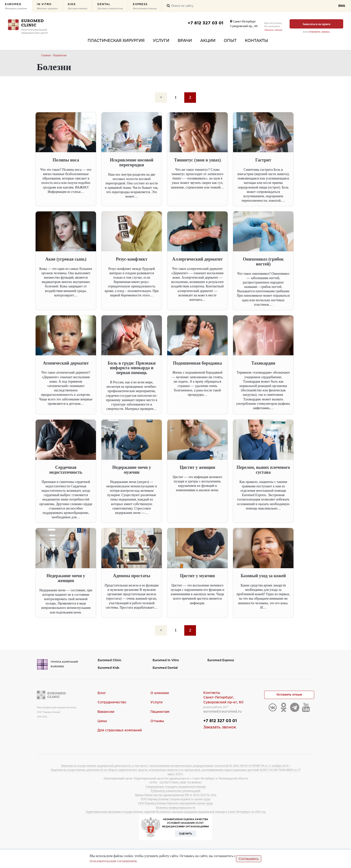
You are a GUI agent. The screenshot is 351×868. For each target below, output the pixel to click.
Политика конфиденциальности (175, 808)
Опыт (230, 41)
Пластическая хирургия (116, 41)
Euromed (16, 7)
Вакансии (106, 712)
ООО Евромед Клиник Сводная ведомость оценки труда (175, 800)
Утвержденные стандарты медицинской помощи (175, 787)
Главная (46, 55)
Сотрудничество (112, 703)
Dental (110, 7)
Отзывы (157, 721)
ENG (342, 6)
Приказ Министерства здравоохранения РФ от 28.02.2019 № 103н (176, 796)
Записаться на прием (316, 24)
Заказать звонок (273, 30)
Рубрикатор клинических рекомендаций (175, 792)
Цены (102, 721)
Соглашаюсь (249, 859)
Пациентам (60, 55)
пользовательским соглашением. (113, 862)
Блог (102, 693)
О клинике (160, 693)
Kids (78, 7)
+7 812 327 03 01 (205, 23)
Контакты (257, 41)
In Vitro (47, 7)
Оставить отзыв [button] (289, 695)
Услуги (161, 41)
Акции (208, 41)
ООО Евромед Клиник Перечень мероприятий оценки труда (176, 804)
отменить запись (319, 32)
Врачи (185, 41)
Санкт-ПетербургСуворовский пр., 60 (244, 24)
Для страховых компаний (120, 731)
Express (145, 7)
